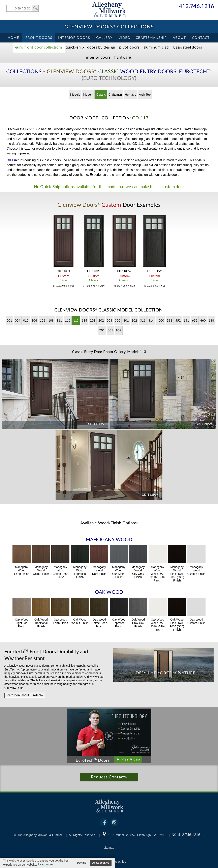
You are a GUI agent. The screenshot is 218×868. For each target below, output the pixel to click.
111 (59, 321)
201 (93, 321)
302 (134, 321)
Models (75, 95)
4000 (160, 321)
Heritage (130, 95)
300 (118, 321)
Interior (98, 57)
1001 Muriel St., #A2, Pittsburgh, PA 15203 (137, 835)
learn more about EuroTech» (25, 695)
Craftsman (115, 95)
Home (13, 38)
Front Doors (39, 38)
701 (102, 331)
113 (76, 321)
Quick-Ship (75, 47)
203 (109, 321)
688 (211, 321)
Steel (187, 47)
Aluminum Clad (156, 47)
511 (170, 321)
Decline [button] (82, 863)
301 (126, 321)
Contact (201, 38)
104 (34, 321)
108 (51, 321)
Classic (101, 95)
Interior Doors (74, 38)
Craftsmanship (151, 38)
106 (43, 321)
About (179, 38)
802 (119, 331)
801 (110, 331)
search (23, 8)
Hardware (123, 57)
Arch (145, 95)
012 (26, 321)
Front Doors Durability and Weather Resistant (46, 655)
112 (68, 321)
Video (124, 38)
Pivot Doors (129, 47)
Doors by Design (101, 47)
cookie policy (117, 862)
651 (186, 321)
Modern (88, 95)
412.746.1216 (196, 7)
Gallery (104, 38)
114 (84, 321)
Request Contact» (109, 777)
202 (101, 321)
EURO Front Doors (39, 47)
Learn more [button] (45, 864)
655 (195, 321)
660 (203, 321)
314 (151, 321)
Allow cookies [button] (101, 863)
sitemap (109, 848)
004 (18, 321)
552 (178, 321)
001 (9, 321)
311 (143, 321)
